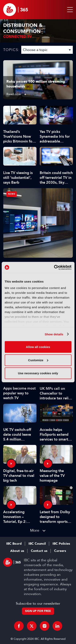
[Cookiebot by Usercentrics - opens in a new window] (54, 267)
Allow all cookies (38, 347)
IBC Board (14, 544)
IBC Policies (61, 544)
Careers (60, 551)
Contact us (39, 551)
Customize (38, 360)
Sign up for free (38, 611)
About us (17, 551)
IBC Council (37, 544)
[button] (69, 10)
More (35, 530)
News (12, 194)
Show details (54, 334)
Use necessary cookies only (38, 373)
